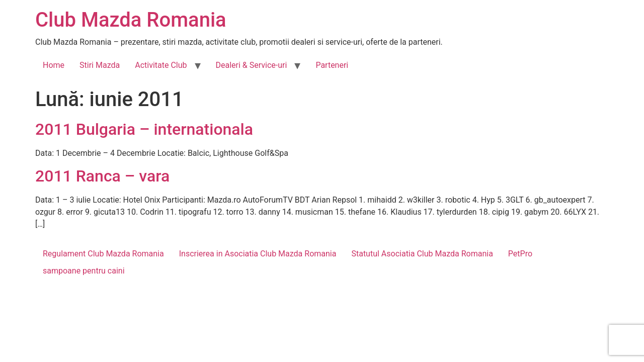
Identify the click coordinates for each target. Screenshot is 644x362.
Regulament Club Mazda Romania (103, 254)
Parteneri (332, 65)
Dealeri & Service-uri (252, 65)
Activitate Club (161, 65)
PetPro (520, 254)
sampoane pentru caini (84, 271)
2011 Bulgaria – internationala (144, 129)
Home (54, 65)
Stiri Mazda (100, 65)
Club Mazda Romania (131, 20)
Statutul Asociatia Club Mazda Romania (422, 254)
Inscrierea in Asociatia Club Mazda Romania (258, 254)
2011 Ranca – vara (102, 176)
